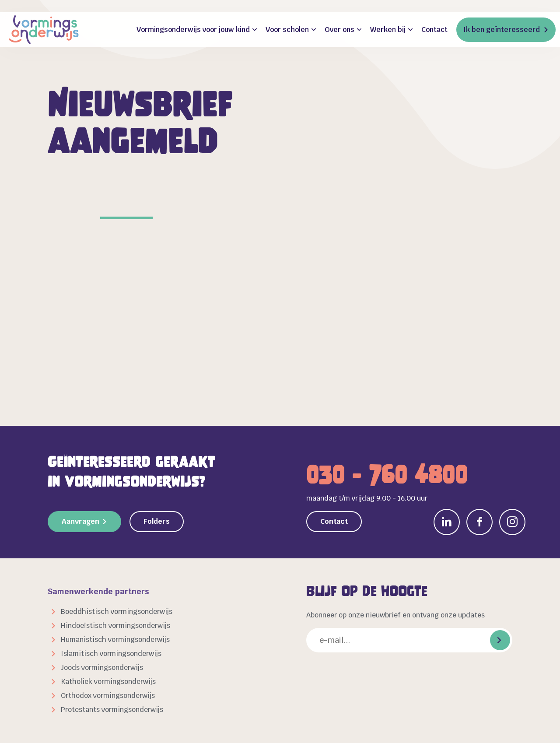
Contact (434, 30)
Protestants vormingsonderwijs (112, 710)
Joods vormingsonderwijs (102, 668)
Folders (157, 521)
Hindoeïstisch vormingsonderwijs (115, 626)
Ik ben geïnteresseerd (502, 30)
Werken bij (388, 30)
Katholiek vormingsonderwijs (108, 682)
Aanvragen (80, 521)
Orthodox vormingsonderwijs (108, 696)
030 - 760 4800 (387, 475)
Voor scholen (287, 30)
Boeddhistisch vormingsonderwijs (117, 612)
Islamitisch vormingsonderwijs (111, 654)
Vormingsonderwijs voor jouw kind (193, 30)
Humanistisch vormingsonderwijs (115, 640)
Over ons (339, 30)
